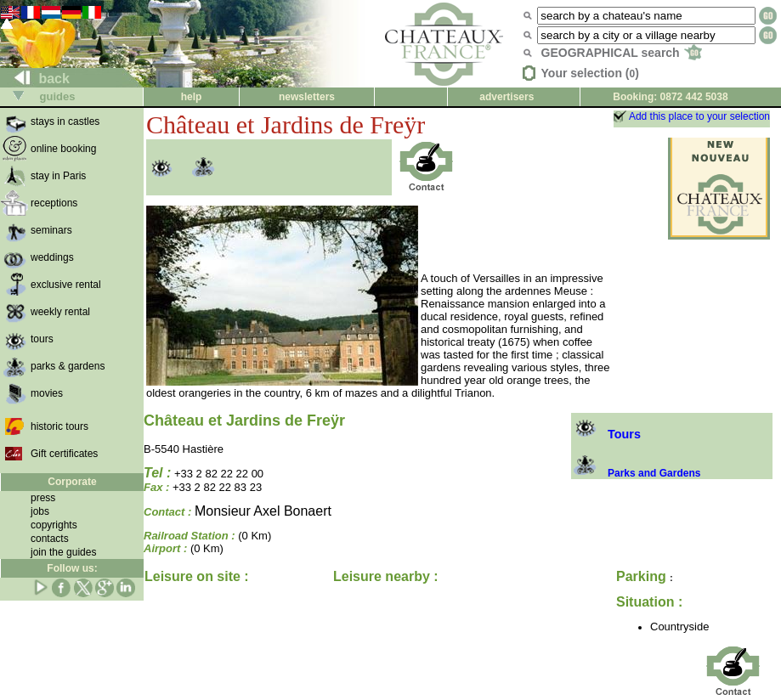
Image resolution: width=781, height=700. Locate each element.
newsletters (307, 97)
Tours (606, 434)
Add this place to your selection (699, 116)
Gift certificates (64, 454)
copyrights (54, 525)
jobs (40, 511)
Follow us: (72, 568)
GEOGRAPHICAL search (622, 53)
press (43, 498)
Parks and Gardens (636, 473)
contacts (50, 539)
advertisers (507, 97)
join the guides (63, 552)
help (192, 97)
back (35, 79)
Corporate (72, 482)
